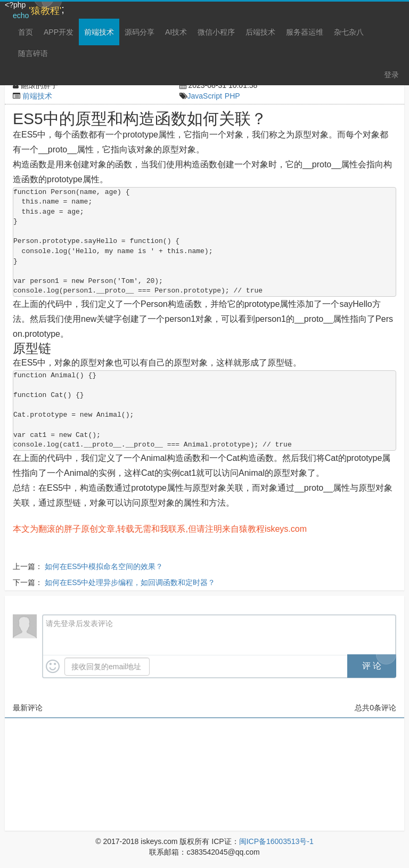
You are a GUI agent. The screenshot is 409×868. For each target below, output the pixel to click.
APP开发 (59, 32)
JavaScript (205, 96)
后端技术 (260, 32)
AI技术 (176, 32)
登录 (391, 75)
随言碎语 (33, 53)
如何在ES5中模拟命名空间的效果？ (104, 566)
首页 (26, 32)
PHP (232, 96)
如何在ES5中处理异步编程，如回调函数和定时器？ (130, 582)
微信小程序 (216, 32)
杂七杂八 (349, 32)
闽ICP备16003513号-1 (276, 841)
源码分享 (140, 32)
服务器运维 (305, 32)
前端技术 (99, 32)
